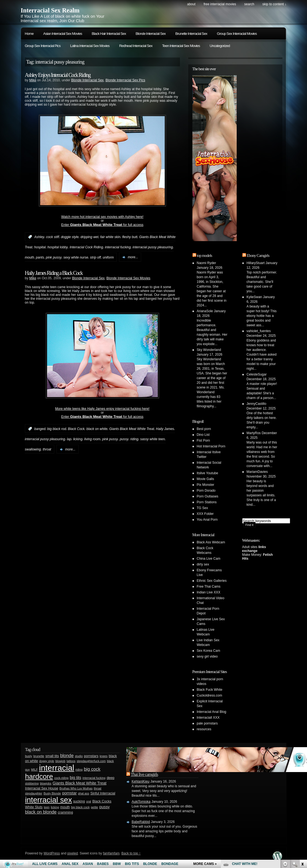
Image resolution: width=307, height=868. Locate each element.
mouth (29, 257)
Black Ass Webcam (211, 542)
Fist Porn (203, 440)
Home (29, 34)
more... (133, 257)
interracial (57, 768)
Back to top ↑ (131, 853)
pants (40, 257)
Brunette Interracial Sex (191, 34)
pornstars (91, 756)
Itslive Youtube (207, 473)
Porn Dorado (206, 491)
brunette (39, 756)
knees (104, 756)
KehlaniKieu (141, 781)
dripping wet (90, 237)
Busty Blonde (52, 793)
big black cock (80, 807)
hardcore (39, 776)
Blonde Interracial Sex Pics (125, 80)
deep (110, 778)
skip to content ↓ (274, 4)
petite (94, 807)
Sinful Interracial (103, 793)
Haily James (165, 429)
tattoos (71, 761)
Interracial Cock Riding (86, 247)
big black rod (57, 429)
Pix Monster (206, 485)
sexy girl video (207, 656)
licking (78, 439)
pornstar (69, 793)
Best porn (204, 429)
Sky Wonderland (209, 350)
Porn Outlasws (208, 496)
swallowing (33, 449)
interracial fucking (118, 247)
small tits (52, 756)
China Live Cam (209, 559)
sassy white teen (152, 439)
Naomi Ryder (207, 263)
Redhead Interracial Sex (136, 46)
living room (92, 439)
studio (79, 756)
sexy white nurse (76, 257)
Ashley (39, 237)
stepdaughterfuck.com (91, 761)
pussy (124, 439)
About (191, 4)
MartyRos (254, 433)
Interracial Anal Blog (212, 712)
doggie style (70, 237)
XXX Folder (205, 514)
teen (47, 807)
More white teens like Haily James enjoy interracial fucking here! (102, 409)
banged (40, 429)
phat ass (84, 793)
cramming (65, 812)
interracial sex (49, 800)
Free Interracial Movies (220, 4)
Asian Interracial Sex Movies (63, 34)
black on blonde (41, 812)
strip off (95, 257)
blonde (67, 755)
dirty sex (203, 564)
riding (134, 439)
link (302, 782)
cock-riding (61, 778)
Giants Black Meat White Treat (132, 429)
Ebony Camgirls (258, 256)
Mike (33, 80)
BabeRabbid (141, 822)
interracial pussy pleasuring (153, 247)
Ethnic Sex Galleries (212, 581)
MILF (34, 770)
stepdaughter (34, 793)
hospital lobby (57, 247)
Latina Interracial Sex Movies (90, 46)
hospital (40, 247)
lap (69, 439)
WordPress (52, 853)
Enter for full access (102, 225)
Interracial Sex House (42, 788)
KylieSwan (254, 297)
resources (204, 729)
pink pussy (54, 257)
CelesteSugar (257, 374)
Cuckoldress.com (210, 695)
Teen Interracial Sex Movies (181, 46)
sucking (79, 801)
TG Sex (202, 508)
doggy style (47, 761)
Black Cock (76, 429)
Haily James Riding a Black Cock (54, 273)
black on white (97, 429)
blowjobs (46, 783)
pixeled (73, 853)
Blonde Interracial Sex (151, 34)
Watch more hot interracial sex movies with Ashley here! (102, 217)
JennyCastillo (256, 404)
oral (89, 801)
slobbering (32, 783)
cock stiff (53, 237)
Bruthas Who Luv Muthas (76, 788)
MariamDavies (257, 472)
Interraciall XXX (208, 718)
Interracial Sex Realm (50, 10)
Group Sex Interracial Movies (237, 34)
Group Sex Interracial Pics (43, 46)
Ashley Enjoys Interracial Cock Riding (58, 75)
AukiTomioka (141, 802)
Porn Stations (207, 502)
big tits (76, 778)
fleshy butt (130, 237)
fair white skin (110, 237)
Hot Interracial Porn (211, 446)
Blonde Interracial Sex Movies (128, 278)
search (249, 4)
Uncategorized (220, 46)
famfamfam (111, 853)
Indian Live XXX (209, 592)
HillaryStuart (256, 263)
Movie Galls (206, 479)
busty (29, 756)
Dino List (203, 435)
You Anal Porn (207, 520)
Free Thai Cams (209, 587)
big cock (92, 769)
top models (204, 256)
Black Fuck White (210, 690)
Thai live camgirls (144, 774)
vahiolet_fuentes (259, 331)
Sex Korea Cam (209, 651)
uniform (108, 257)
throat (47, 449)
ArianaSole (205, 311)
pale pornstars (207, 723)
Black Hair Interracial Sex (109, 34)
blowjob (60, 761)
